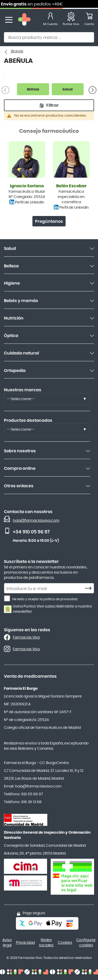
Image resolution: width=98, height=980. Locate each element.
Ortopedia (15, 371)
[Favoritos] (71, 20)
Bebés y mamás (21, 301)
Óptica (11, 336)
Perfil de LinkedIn (30, 202)
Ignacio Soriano (27, 186)
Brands (17, 51)
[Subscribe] (90, 588)
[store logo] (24, 20)
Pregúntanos (49, 221)
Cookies (65, 943)
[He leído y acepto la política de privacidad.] (7, 598)
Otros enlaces (19, 486)
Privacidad (25, 943)
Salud (10, 249)
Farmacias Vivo (26, 638)
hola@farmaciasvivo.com (36, 521)
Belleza (11, 266)
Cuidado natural (21, 353)
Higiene (12, 283)
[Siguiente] (93, 90)
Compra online (20, 468)
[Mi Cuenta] (50, 20)
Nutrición (14, 318)
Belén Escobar (71, 186)
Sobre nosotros (20, 451)
